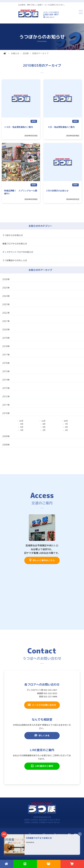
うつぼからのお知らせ (13, 235)
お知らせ (15, 53)
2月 (44, 430)
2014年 (6, 380)
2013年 (6, 388)
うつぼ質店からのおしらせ (15, 260)
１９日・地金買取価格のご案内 (19, 127)
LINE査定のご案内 (42, 766)
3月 (22, 430)
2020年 (6, 330)
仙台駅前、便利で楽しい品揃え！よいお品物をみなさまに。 (42, 5)
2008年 (6, 445)
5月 (44, 427)
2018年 (6, 346)
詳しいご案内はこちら (42, 560)
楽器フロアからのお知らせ (15, 244)
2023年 (6, 304)
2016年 (6, 363)
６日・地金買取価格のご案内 (60, 127)
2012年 (6, 396)
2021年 (6, 321)
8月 (44, 424)
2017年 (6, 355)
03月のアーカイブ (40, 53)
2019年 (6, 338)
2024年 (6, 296)
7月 (66, 424)
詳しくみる (42, 735)
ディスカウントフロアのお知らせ (18, 252)
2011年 (6, 405)
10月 (66, 421)
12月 (21, 421)
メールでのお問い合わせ (42, 705)
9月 (22, 424)
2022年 (6, 313)
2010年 (26, 53)
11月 (44, 421)
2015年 (6, 371)
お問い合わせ (50, 17)
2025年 (6, 288)
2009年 (6, 436)
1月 (66, 430)
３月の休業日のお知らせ (57, 191)
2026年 (6, 279)
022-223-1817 (52, 15)
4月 (66, 427)
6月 (22, 427)
